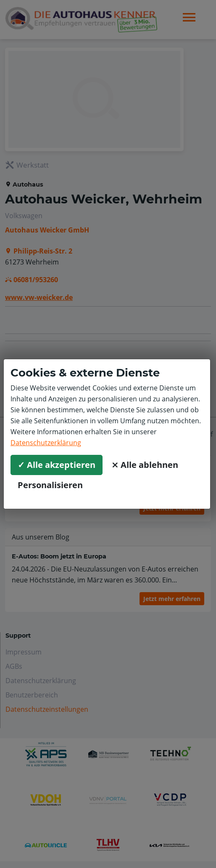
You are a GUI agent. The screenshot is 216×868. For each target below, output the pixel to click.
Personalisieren (50, 485)
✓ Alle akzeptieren (57, 465)
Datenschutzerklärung (46, 443)
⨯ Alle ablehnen (145, 465)
